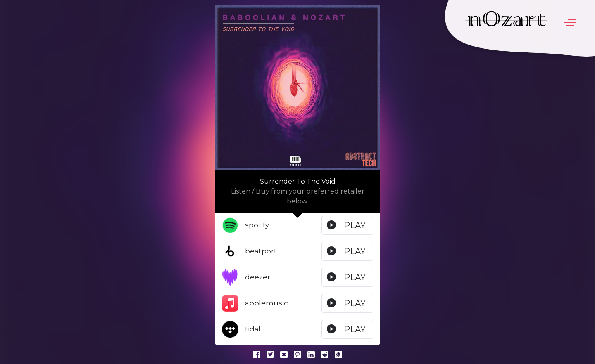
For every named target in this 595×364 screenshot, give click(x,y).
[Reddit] (325, 354)
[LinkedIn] (311, 354)
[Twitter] (270, 354)
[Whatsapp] (338, 354)
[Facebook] (257, 354)
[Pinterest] (297, 354)
